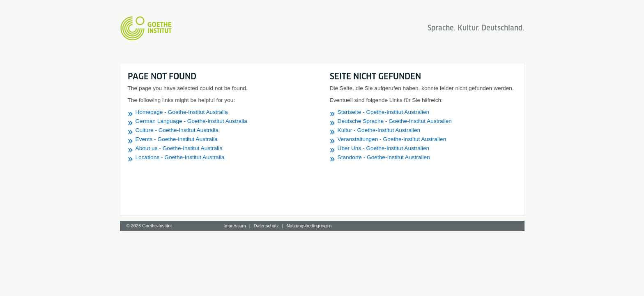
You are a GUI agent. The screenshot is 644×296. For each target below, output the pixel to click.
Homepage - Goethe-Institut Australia (182, 112)
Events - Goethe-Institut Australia (177, 139)
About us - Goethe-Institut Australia (179, 148)
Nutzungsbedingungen (309, 226)
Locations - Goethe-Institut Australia (180, 157)
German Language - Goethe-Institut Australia (191, 121)
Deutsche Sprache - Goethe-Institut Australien (395, 121)
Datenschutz (266, 226)
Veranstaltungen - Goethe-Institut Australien (392, 139)
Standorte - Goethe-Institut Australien (384, 157)
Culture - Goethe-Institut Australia (177, 130)
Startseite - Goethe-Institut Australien (384, 112)
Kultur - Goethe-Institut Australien (379, 130)
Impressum (235, 226)
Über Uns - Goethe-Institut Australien (384, 148)
